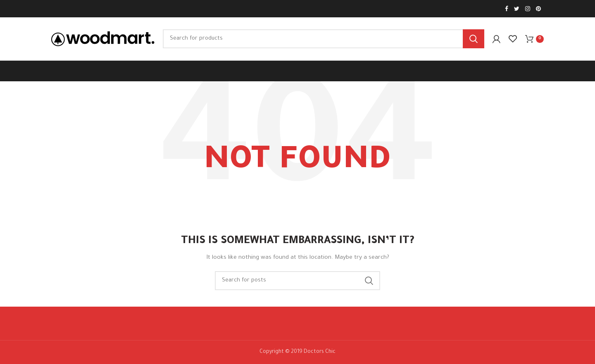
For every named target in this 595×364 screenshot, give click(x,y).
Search (474, 39)
